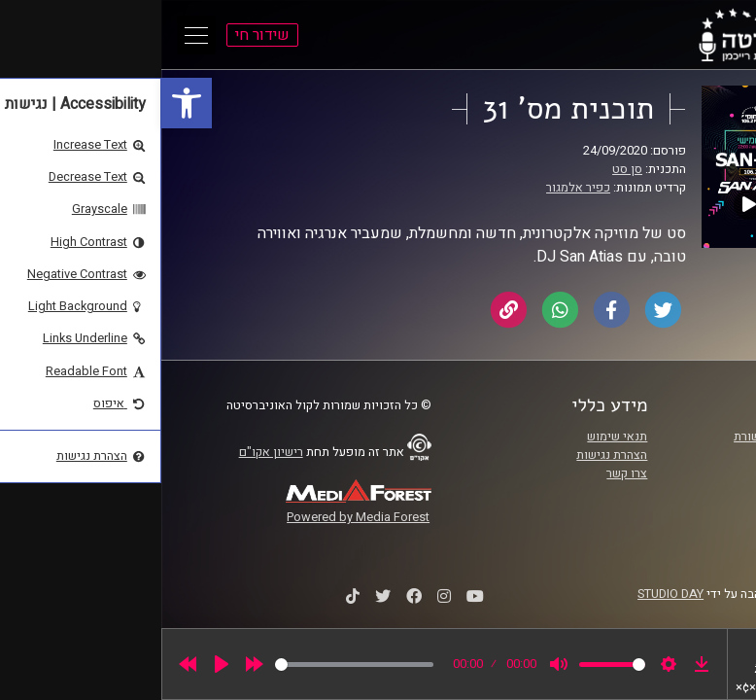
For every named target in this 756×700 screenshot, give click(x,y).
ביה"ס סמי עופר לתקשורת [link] (637, 437)
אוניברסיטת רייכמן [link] (655, 455)
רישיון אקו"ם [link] (110, 452)
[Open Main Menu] (35, 35)
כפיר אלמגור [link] (417, 188)
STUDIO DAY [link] (509, 594)
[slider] (193, 665)
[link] (25, 103)
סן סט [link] (466, 169)
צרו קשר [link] (465, 473)
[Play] (60, 664)
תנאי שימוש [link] (456, 437)
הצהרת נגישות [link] (450, 455)
